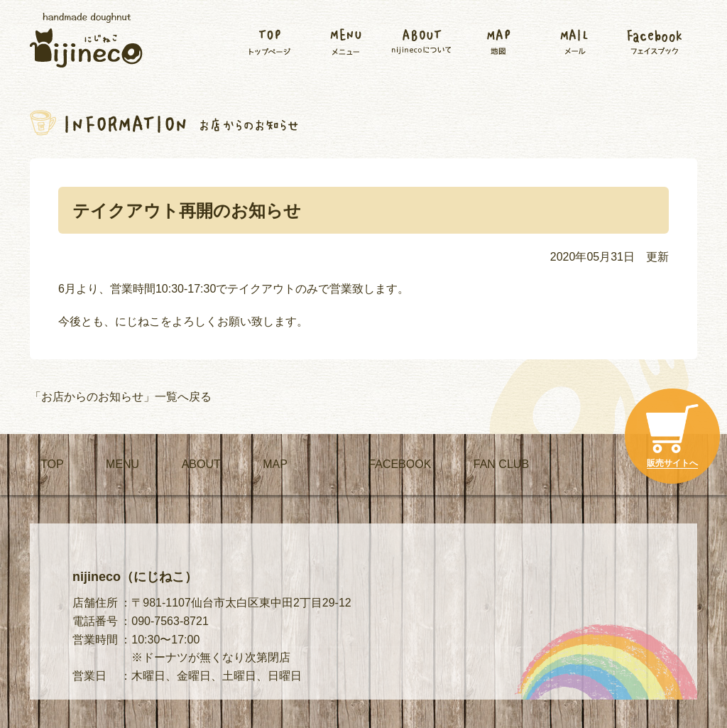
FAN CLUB (501, 464)
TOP (52, 464)
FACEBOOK (400, 464)
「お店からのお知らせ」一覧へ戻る (121, 397)
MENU (122, 464)
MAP (275, 464)
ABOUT (201, 464)
